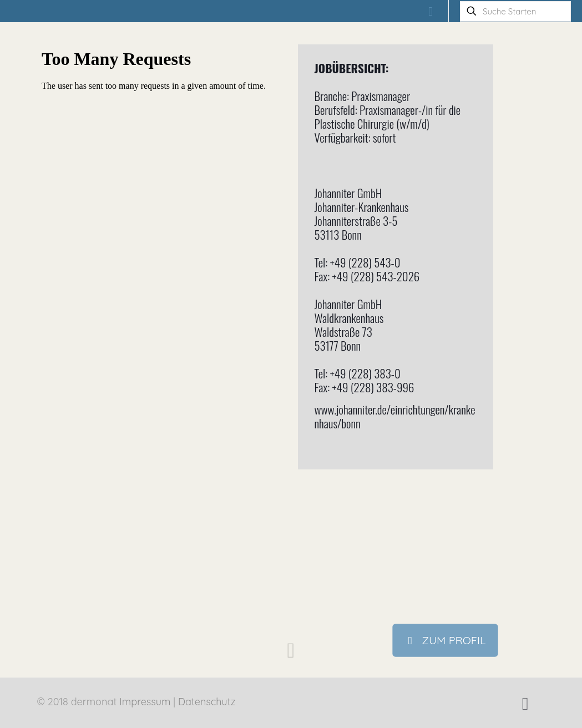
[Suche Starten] (515, 11)
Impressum (145, 702)
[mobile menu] (431, 11)
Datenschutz (207, 702)
